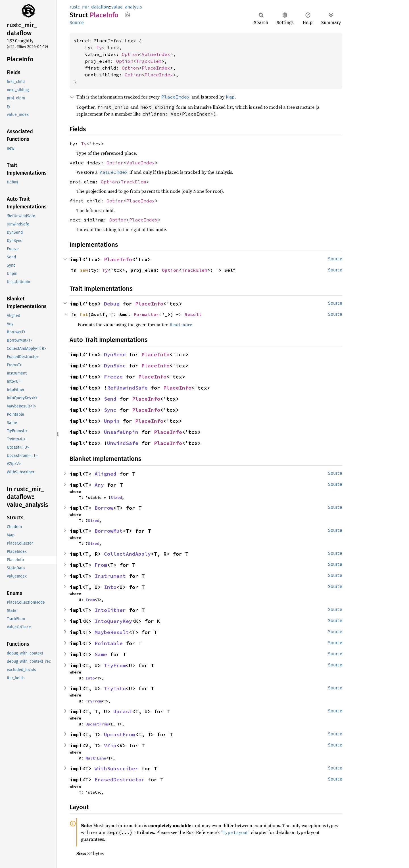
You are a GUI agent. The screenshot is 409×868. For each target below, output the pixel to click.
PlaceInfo (118, 259)
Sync (110, 410)
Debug (112, 304)
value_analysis (127, 7)
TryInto (115, 688)
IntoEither (110, 610)
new (84, 270)
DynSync (115, 366)
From (101, 565)
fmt (84, 314)
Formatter (146, 314)
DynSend (115, 354)
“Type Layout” (235, 832)
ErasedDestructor (120, 780)
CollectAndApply (127, 554)
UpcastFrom (97, 724)
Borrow (104, 508)
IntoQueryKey (113, 621)
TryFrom (115, 665)
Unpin (112, 421)
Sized (116, 497)
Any (99, 485)
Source (77, 23)
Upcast (123, 711)
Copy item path (128, 15)
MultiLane (96, 758)
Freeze (113, 377)
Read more (181, 325)
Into (110, 587)
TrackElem (149, 61)
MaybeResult (112, 632)
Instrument (110, 576)
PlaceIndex (156, 68)
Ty (99, 47)
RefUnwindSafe (127, 388)
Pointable (109, 643)
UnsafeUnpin (121, 432)
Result (193, 314)
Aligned (106, 474)
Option (130, 54)
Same (101, 654)
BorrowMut (109, 531)
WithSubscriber (116, 768)
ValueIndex (156, 54)
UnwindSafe (123, 443)
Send (110, 399)
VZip (110, 745)
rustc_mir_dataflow (89, 7)
